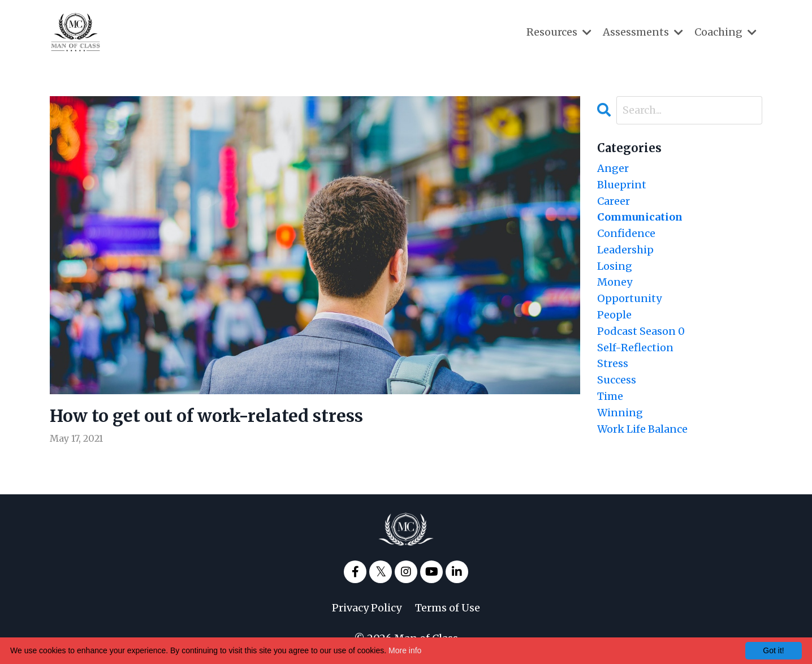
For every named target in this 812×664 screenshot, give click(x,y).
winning (620, 413)
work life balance (642, 429)
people (614, 315)
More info (405, 650)
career (614, 201)
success (617, 380)
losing (615, 266)
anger (613, 168)
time (610, 396)
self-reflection (635, 348)
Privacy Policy (367, 608)
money (615, 282)
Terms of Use (448, 608)
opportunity (629, 298)
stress (613, 363)
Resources (559, 32)
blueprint (622, 185)
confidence (626, 233)
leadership (625, 250)
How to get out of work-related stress (206, 416)
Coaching (725, 32)
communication (640, 217)
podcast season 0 (641, 331)
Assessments (643, 32)
